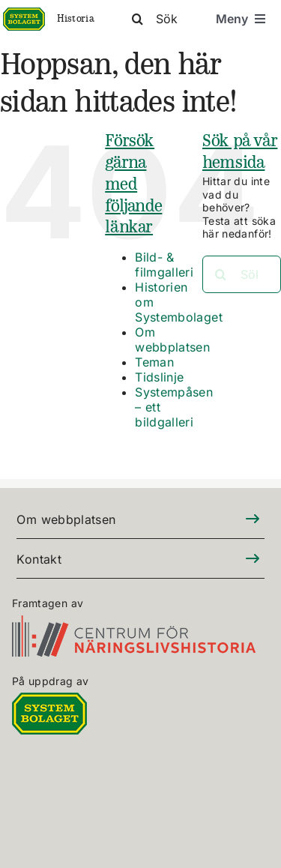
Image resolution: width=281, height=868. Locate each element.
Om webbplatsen (172, 340)
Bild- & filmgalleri (164, 265)
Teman (154, 362)
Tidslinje (159, 377)
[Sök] (171, 19)
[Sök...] (242, 274)
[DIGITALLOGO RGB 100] (49, 701)
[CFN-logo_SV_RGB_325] (134, 624)
